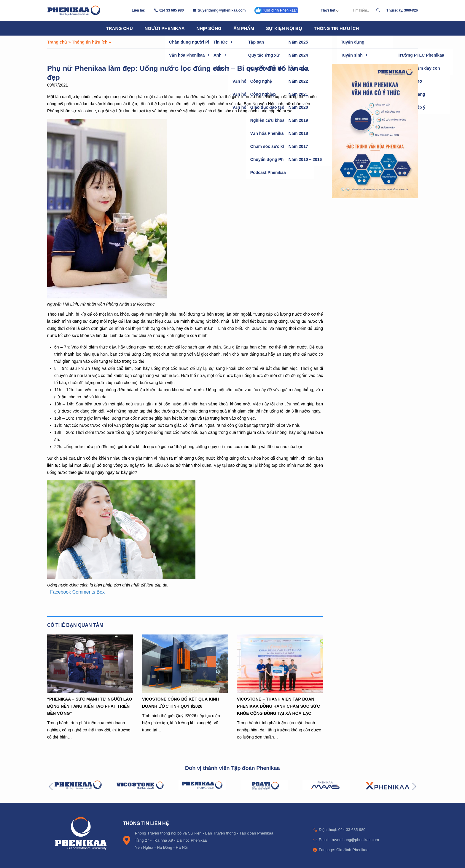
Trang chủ (120, 28)
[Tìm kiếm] (363, 10)
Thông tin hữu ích (337, 28)
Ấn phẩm (244, 28)
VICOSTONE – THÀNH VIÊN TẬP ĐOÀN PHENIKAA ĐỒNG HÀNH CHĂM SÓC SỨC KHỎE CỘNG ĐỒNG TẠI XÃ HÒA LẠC (278, 706)
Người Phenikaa (165, 28)
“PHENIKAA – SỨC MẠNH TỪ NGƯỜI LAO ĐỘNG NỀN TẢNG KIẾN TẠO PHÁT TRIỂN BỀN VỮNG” (90, 706)
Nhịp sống (209, 28)
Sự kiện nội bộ (284, 28)
